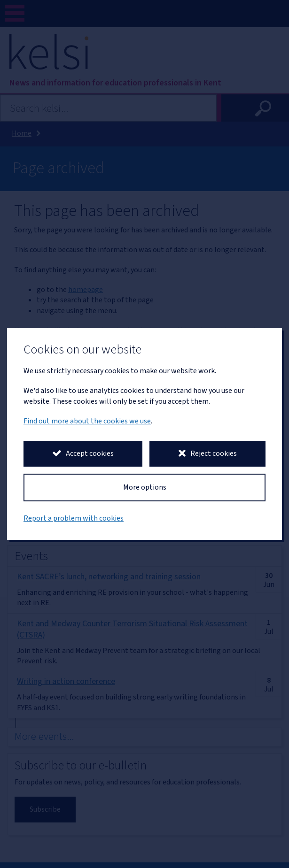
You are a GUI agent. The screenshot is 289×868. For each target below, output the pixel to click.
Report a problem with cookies (74, 518)
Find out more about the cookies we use (87, 421)
